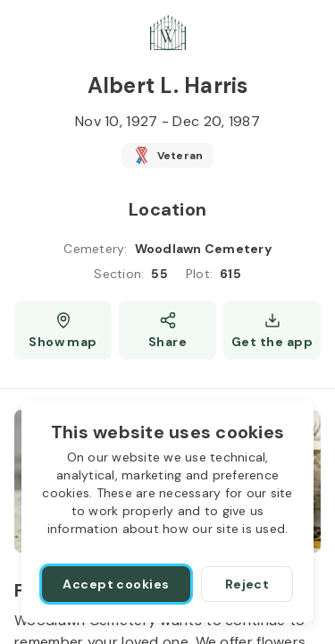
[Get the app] (272, 330)
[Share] (167, 330)
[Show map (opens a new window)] (63, 330)
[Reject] (247, 584)
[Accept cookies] (116, 584)
